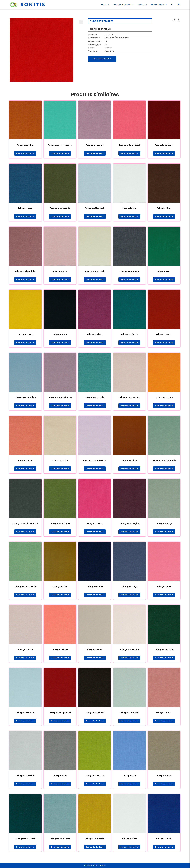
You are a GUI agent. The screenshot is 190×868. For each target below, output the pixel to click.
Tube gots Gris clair (25, 778)
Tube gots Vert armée (60, 208)
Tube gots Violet (95, 335)
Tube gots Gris (60, 778)
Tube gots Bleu (129, 778)
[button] (81, 22)
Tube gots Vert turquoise (60, 145)
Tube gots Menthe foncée (164, 462)
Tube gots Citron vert (95, 778)
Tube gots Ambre (25, 145)
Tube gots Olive (60, 588)
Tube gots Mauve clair (129, 398)
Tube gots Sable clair (95, 272)
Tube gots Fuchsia (95, 525)
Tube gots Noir (60, 335)
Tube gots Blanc (129, 841)
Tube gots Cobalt (164, 841)
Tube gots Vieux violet (25, 272)
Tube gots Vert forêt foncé (25, 525)
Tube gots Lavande (95, 145)
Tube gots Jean (25, 208)
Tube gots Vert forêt (164, 652)
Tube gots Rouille (164, 335)
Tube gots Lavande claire (95, 462)
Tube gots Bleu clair (25, 715)
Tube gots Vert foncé (25, 841)
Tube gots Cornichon (60, 525)
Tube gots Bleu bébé (95, 208)
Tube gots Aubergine (129, 525)
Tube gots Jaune (25, 335)
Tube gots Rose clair (129, 652)
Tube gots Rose (60, 272)
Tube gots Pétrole (129, 335)
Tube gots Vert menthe (25, 588)
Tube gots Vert (164, 272)
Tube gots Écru (129, 208)
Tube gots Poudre (60, 462)
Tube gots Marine (95, 588)
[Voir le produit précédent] (174, 20)
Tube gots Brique (129, 462)
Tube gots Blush (25, 652)
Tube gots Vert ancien (95, 398)
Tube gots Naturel (95, 652)
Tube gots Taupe (164, 778)
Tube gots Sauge (164, 525)
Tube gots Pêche (60, 652)
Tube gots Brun (164, 208)
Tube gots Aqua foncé (60, 841)
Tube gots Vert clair (129, 715)
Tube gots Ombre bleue (25, 398)
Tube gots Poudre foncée (60, 398)
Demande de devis (103, 59)
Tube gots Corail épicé (129, 145)
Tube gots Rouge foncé (60, 715)
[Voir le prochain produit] (179, 20)
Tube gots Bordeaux (164, 145)
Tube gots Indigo (129, 588)
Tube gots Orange (164, 398)
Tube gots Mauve (164, 715)
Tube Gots (109, 51)
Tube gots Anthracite (129, 272)
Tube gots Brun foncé (95, 715)
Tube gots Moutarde (95, 841)
